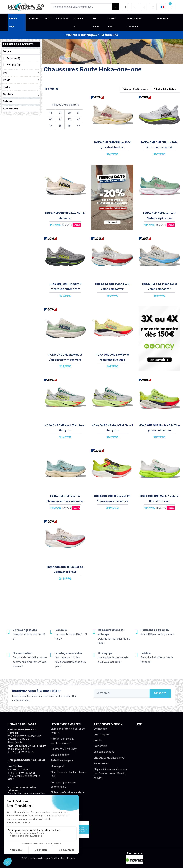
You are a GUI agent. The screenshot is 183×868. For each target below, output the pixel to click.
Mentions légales (66, 858)
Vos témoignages (104, 752)
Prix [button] (21, 73)
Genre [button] (21, 52)
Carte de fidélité (60, 755)
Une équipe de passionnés (109, 758)
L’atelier (98, 740)
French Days (13, 22)
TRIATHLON (62, 18)
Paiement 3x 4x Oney (64, 749)
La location (100, 746)
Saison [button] (21, 102)
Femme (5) (13, 58)
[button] (125, 7)
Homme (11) (14, 65)
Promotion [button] (21, 109)
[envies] (134, 7)
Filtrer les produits (18, 44)
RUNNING (34, 18)
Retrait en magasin (62, 761)
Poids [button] (21, 80)
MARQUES (162, 18)
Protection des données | (42, 858)
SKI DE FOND (112, 22)
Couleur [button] (21, 94)
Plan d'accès (15, 743)
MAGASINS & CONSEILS (134, 22)
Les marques (101, 734)
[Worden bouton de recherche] (115, 7)
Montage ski (58, 766)
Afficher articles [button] (165, 89)
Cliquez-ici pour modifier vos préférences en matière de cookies (110, 774)
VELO (48, 18)
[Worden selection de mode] (153, 7)
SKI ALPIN (96, 22)
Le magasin (101, 729)
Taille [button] (21, 87)
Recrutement (102, 763)
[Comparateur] (144, 7)
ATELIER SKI (79, 22)
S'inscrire (160, 693)
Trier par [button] (134, 89)
